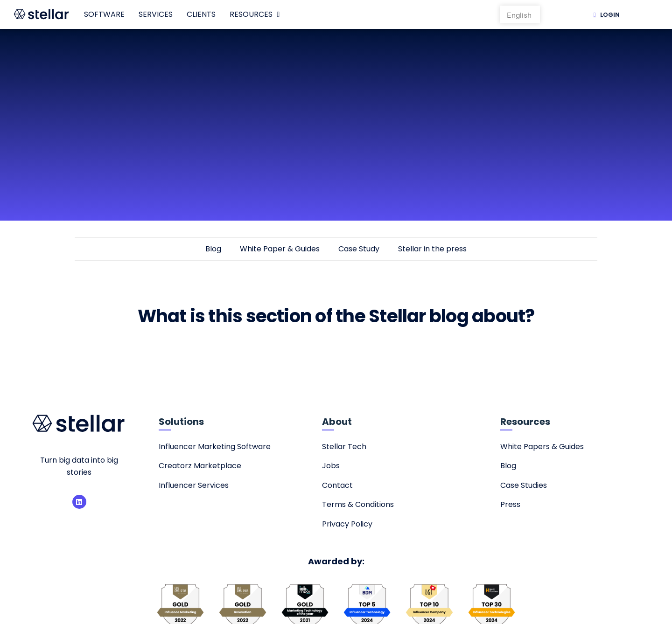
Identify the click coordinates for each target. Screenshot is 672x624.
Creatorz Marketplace (200, 466)
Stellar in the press (432, 249)
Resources (255, 14)
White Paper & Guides (280, 249)
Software (104, 14)
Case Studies (524, 485)
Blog (213, 249)
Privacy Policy (347, 524)
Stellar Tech (344, 447)
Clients (201, 14)
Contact (337, 485)
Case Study (359, 249)
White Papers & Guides (542, 447)
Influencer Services (194, 485)
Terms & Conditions (358, 504)
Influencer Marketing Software (215, 447)
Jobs (331, 466)
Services (156, 14)
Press (510, 504)
